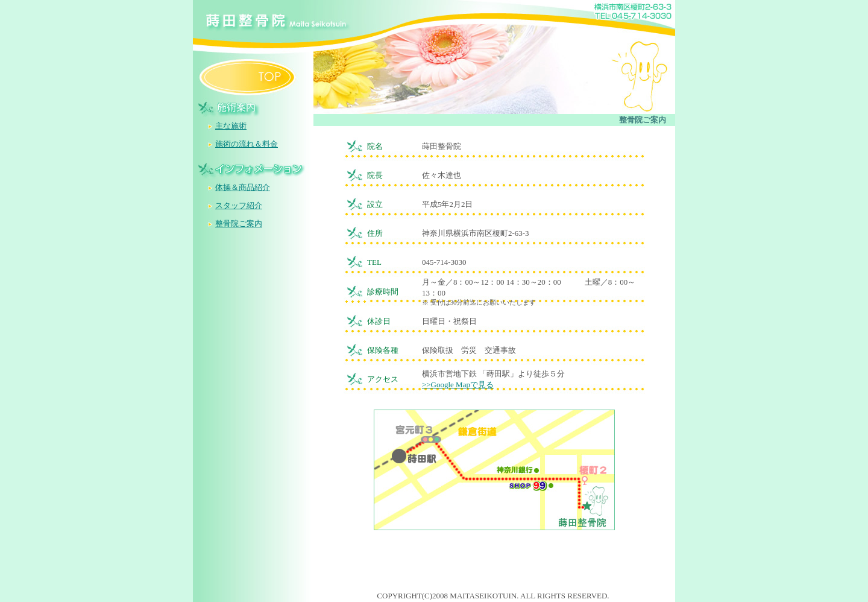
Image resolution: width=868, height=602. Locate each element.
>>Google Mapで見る (458, 385)
